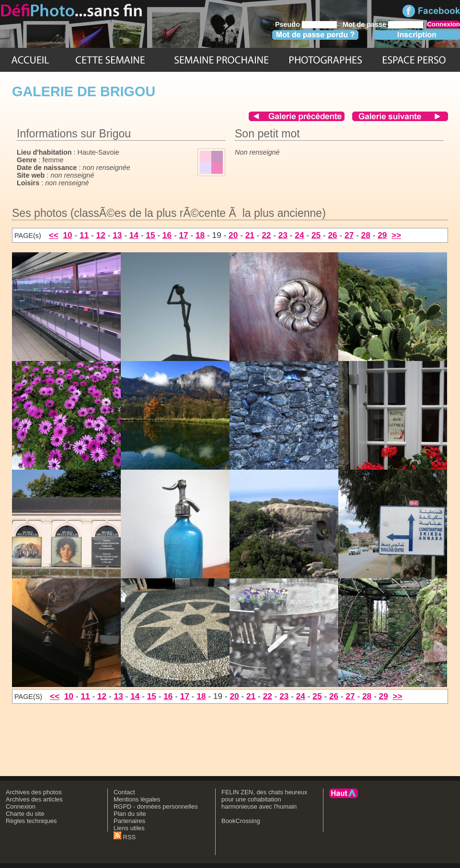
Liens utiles (129, 828)
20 (233, 235)
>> (396, 235)
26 (332, 235)
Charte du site (25, 814)
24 (299, 235)
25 (316, 235)
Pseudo (287, 24)
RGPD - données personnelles (156, 806)
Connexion (21, 806)
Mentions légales (137, 799)
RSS (125, 837)
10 (67, 235)
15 (150, 235)
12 (101, 235)
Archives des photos (34, 792)
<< (54, 235)
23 (283, 235)
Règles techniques (31, 821)
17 (183, 235)
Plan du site (130, 814)
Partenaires (129, 821)
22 (266, 235)
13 (117, 235)
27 (349, 235)
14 (134, 235)
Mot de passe (364, 24)
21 (250, 235)
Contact (124, 792)
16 (167, 235)
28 (366, 235)
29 (382, 235)
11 (84, 235)
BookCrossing (241, 821)
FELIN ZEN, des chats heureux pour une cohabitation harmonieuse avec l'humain (264, 799)
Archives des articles (34, 799)
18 (200, 235)
